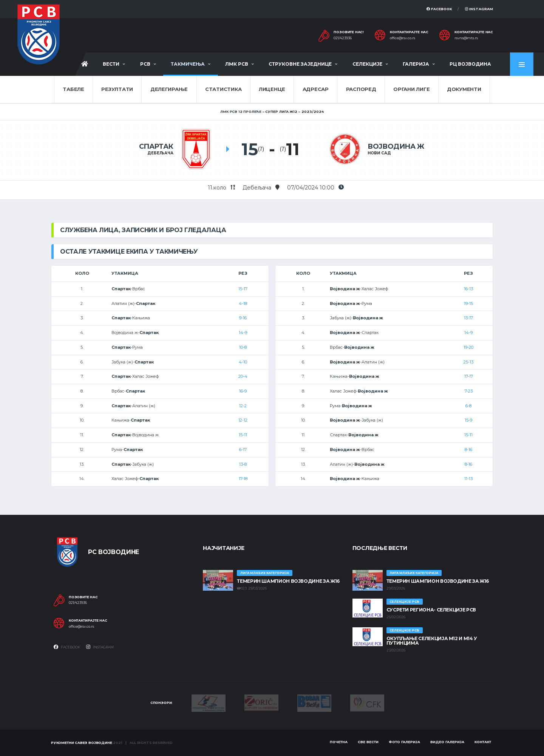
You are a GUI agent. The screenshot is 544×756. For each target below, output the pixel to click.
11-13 (468, 479)
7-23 (469, 391)
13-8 (243, 464)
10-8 (243, 347)
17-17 (469, 376)
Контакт (483, 742)
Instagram (479, 9)
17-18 (243, 479)
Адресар (316, 89)
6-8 (468, 406)
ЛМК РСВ (237, 64)
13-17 (468, 318)
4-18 (243, 303)
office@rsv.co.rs (403, 38)
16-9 (243, 391)
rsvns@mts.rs (466, 38)
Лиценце (272, 89)
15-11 (243, 435)
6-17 (243, 450)
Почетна (339, 742)
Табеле (73, 89)
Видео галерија (447, 742)
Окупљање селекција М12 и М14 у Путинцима (432, 641)
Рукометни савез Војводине (82, 743)
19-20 (468, 347)
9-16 (243, 318)
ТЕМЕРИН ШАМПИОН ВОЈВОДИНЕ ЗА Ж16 (288, 581)
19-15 (468, 303)
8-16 (468, 450)
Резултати (117, 89)
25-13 (468, 362)
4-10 (243, 362)
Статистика (223, 89)
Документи (464, 89)
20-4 (243, 376)
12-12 (243, 420)
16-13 (468, 289)
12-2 (243, 406)
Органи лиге (411, 89)
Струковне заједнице (300, 64)
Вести (111, 64)
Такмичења (188, 64)
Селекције (367, 64)
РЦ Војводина (470, 64)
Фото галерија (404, 742)
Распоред (361, 89)
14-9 (243, 333)
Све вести (368, 742)
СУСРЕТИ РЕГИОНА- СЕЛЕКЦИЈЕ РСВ (431, 610)
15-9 (468, 420)
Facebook (439, 9)
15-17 (243, 289)
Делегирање (169, 89)
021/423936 (343, 38)
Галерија (416, 64)
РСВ (145, 64)
